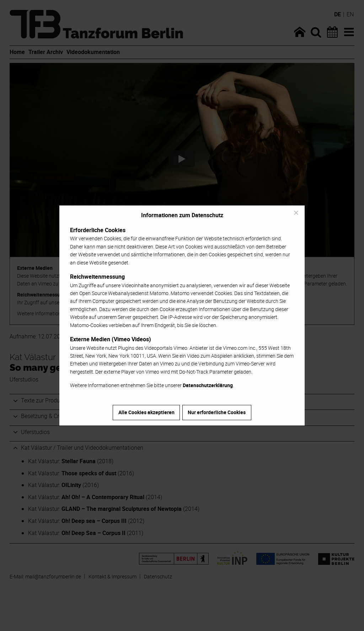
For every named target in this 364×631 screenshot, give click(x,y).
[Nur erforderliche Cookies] (296, 213)
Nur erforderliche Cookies (217, 412)
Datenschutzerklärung (208, 385)
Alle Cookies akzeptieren (146, 412)
